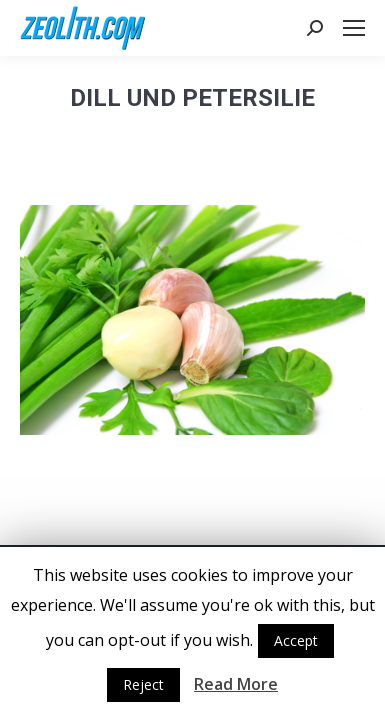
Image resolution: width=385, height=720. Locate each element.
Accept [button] (296, 640)
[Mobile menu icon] (354, 28)
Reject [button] (143, 684)
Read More (236, 684)
